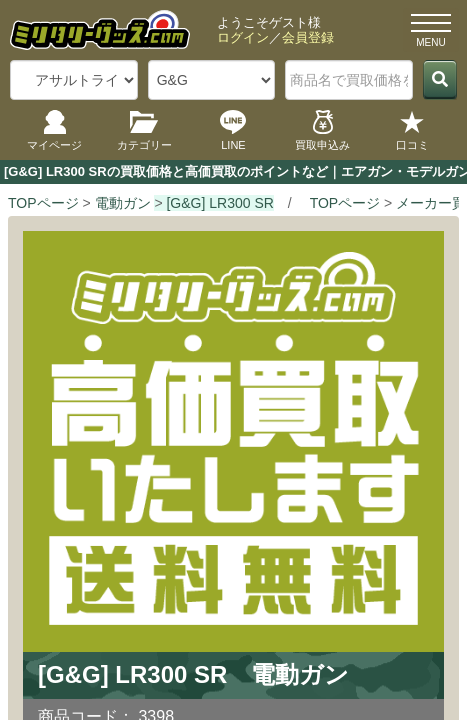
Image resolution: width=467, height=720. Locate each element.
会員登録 (308, 37)
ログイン (243, 37)
